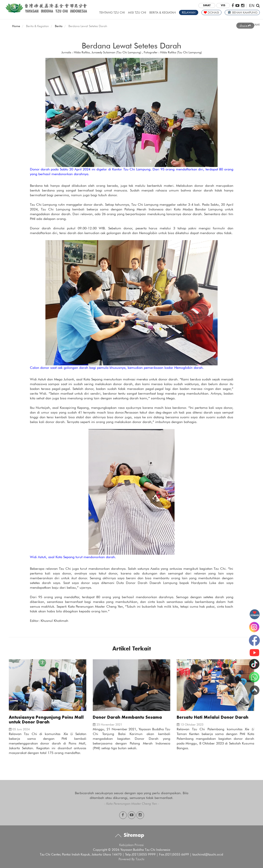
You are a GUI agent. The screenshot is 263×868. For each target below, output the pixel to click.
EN (252, 6)
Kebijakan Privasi (131, 845)
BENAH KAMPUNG (242, 12)
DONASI (211, 12)
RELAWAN (189, 12)
